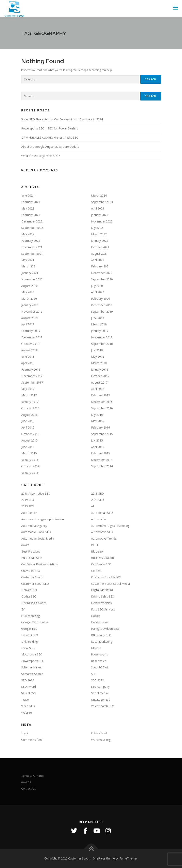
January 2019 (100, 331)
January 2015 (30, 460)
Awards (26, 782)
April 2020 (98, 292)
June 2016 (28, 421)
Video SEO (28, 706)
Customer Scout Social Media (110, 584)
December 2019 (102, 305)
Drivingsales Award (34, 603)
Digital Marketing (102, 590)
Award (25, 545)
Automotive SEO (102, 532)
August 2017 (99, 382)
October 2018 (30, 344)
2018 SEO (97, 493)
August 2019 (29, 318)
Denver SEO (29, 590)
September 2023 (102, 202)
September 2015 (102, 434)
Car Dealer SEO (101, 564)
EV (23, 609)
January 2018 (100, 369)
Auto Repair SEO (102, 513)
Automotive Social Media (38, 538)
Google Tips (29, 629)
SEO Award (29, 687)
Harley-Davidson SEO (105, 629)
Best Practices (31, 551)
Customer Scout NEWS (106, 577)
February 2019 (31, 331)
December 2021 (32, 247)
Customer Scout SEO (35, 584)
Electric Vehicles (101, 603)
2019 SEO (28, 500)
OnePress (99, 858)
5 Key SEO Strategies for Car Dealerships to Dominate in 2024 (62, 119)
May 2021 (28, 260)
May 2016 (98, 421)
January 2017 (30, 402)
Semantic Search (32, 674)
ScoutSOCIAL (100, 667)
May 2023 (28, 208)
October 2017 (100, 376)
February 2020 (101, 299)
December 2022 (32, 221)
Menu (175, 7)
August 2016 (29, 415)
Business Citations (103, 558)
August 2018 (29, 350)
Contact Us (29, 788)
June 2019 (98, 318)
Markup (96, 648)
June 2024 (28, 195)
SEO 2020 (28, 680)
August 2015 (29, 440)
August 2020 (29, 286)
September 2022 (32, 228)
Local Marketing (102, 642)
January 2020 (30, 305)
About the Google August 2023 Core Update (50, 147)
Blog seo (97, 551)
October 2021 (100, 247)
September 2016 (102, 408)
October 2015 (30, 434)
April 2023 (98, 208)
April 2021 (98, 260)
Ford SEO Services (103, 609)
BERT (95, 545)
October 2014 (30, 466)
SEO (94, 674)
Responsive (99, 661)
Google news (100, 622)
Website (27, 712)
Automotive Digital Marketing (110, 526)
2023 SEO (28, 506)
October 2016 (30, 408)
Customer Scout (32, 577)
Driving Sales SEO (103, 596)
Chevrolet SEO (31, 571)
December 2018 (32, 337)
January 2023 (100, 215)
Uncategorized (101, 700)
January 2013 (30, 473)
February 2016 (101, 427)
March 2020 (29, 299)
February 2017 (101, 395)
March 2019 (99, 324)
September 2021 (32, 254)
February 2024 (31, 202)
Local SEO (28, 648)
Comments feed (32, 740)
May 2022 (28, 234)
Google (96, 616)
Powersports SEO (33, 661)
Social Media (99, 693)
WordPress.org (101, 740)
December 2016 (102, 402)
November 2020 (32, 279)
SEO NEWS (28, 693)
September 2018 (102, 344)
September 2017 (32, 382)
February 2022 (31, 241)
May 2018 (98, 356)
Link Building (29, 642)
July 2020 (97, 286)
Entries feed (99, 733)
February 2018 (31, 369)
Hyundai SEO (30, 635)
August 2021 (99, 254)
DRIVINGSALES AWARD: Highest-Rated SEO (50, 137)
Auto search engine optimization (43, 519)
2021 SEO (97, 500)
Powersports (100, 654)
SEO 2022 (97, 680)
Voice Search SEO (103, 706)
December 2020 (102, 273)
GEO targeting (30, 616)
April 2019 (28, 324)
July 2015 (97, 440)
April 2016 (28, 427)
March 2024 (99, 195)
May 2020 (28, 292)
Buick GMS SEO (31, 558)
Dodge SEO (29, 596)
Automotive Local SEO (36, 532)
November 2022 (102, 221)
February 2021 (101, 266)
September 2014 (102, 466)
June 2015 (28, 447)
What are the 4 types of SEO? (40, 156)
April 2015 (98, 447)
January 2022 (100, 241)
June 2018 (28, 356)
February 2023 (31, 215)
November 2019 (32, 312)
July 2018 (97, 350)
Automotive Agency (34, 526)
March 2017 (29, 395)
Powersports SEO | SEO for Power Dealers (50, 128)
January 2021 (30, 273)
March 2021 (29, 266)
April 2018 (28, 363)
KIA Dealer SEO (101, 635)
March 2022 (99, 234)
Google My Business (35, 622)
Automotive (99, 519)
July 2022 (97, 228)
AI (92, 506)
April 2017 (98, 389)
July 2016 (97, 415)
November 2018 (102, 337)
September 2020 (102, 279)
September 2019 (102, 312)
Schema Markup (32, 667)
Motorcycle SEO (32, 654)
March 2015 (29, 453)
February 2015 (101, 453)
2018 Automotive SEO (36, 493)
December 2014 (102, 460)
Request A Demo (32, 776)
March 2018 (99, 363)
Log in (25, 733)
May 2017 (28, 389)
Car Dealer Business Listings (40, 564)
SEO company (100, 687)
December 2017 (32, 376)
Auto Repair (29, 513)
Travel (25, 700)
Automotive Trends (104, 538)
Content (96, 571)
